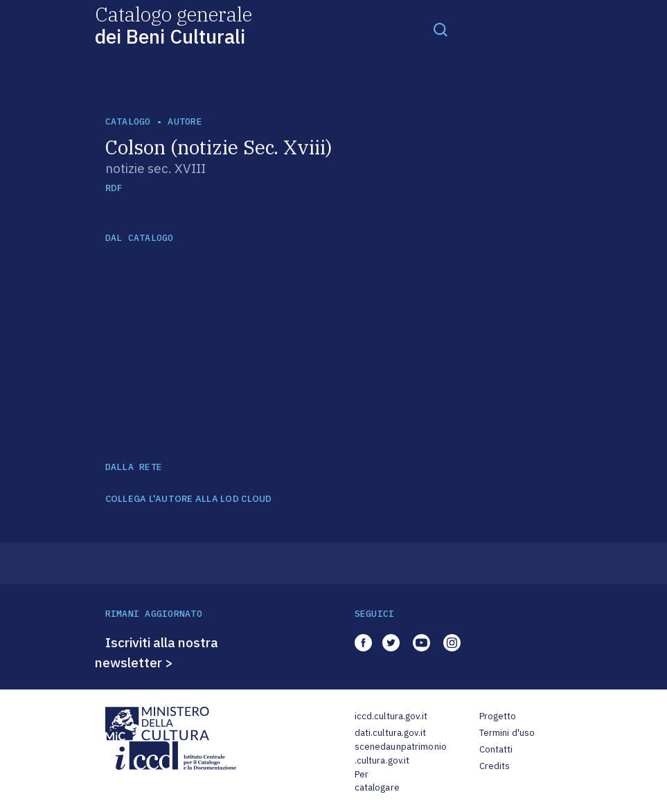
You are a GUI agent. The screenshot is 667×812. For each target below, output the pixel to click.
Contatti (496, 749)
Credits (495, 766)
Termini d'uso (507, 733)
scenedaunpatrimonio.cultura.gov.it (401, 754)
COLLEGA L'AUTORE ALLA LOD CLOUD (189, 499)
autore (185, 121)
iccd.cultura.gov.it (391, 716)
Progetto (498, 716)
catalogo (128, 121)
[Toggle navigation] (441, 29)
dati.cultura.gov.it (390, 733)
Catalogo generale (174, 25)
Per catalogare (377, 781)
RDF (114, 188)
